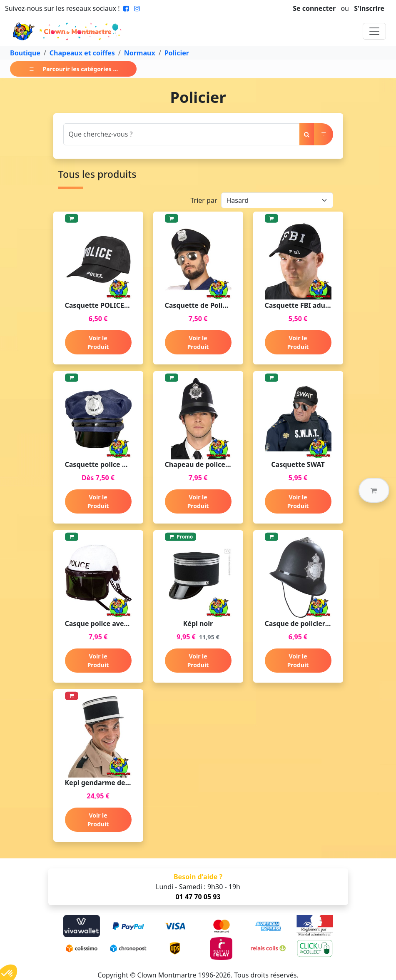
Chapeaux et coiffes (82, 53)
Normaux (140, 53)
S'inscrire (369, 8)
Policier (177, 53)
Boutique (25, 53)
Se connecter (314, 8)
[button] (374, 490)
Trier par (204, 200)
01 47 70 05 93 (198, 897)
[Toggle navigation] (374, 31)
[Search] (182, 134)
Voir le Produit (98, 342)
